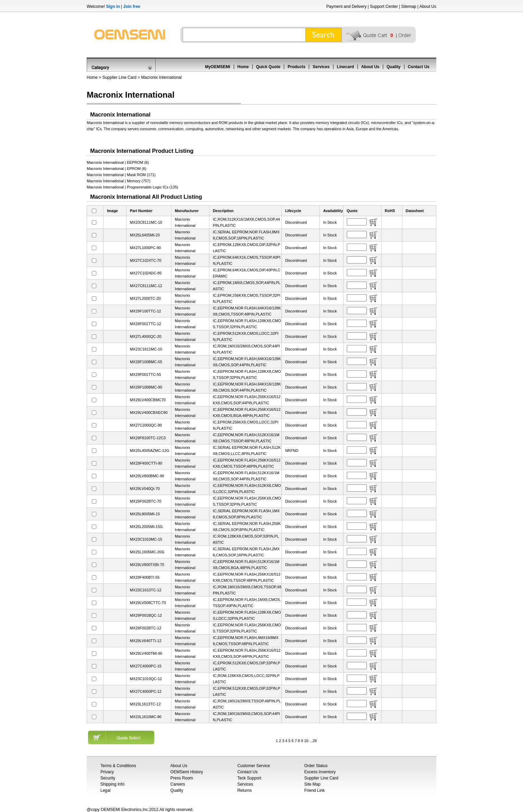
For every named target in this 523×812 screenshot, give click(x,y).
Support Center (384, 7)
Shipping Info (112, 784)
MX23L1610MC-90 (146, 717)
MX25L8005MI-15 (145, 514)
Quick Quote (268, 67)
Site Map (312, 784)
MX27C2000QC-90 (146, 425)
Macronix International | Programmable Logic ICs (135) (132, 187)
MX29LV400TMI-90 (146, 653)
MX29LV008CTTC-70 (148, 603)
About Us (428, 7)
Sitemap (409, 7)
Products (296, 67)
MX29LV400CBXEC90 (149, 413)
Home (243, 67)
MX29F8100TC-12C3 (148, 438)
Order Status (316, 766)
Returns (244, 790)
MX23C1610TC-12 (146, 590)
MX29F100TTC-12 (145, 311)
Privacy (107, 772)
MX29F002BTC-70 (146, 501)
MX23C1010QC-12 (146, 679)
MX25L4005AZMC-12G (150, 451)
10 (306, 741)
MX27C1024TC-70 (146, 260)
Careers (178, 784)
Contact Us (419, 67)
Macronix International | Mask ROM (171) (121, 175)
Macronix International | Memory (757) (119, 181)
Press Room (182, 778)
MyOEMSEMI (217, 67)
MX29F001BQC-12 (146, 615)
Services (321, 67)
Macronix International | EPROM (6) (117, 169)
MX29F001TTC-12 (145, 324)
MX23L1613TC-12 (145, 704)
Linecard (345, 67)
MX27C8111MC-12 (146, 286)
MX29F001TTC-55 (145, 374)
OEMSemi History (187, 772)
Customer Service (253, 766)
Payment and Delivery (346, 7)
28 (315, 741)
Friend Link (314, 790)
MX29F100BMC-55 (146, 362)
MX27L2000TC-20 (145, 298)
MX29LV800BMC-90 (147, 476)
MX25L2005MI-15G (146, 527)
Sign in (113, 7)
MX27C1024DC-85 (146, 273)
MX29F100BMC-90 (146, 387)
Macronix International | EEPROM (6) (118, 162)
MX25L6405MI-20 (145, 235)
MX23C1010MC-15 (146, 539)
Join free (132, 7)
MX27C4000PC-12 (146, 691)
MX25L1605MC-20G (147, 552)
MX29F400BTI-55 (145, 577)
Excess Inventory (320, 772)
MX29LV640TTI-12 (146, 641)
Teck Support (249, 778)
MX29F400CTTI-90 (146, 463)
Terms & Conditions (118, 766)
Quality (394, 67)
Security (108, 778)
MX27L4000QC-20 (146, 336)
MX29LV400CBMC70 (148, 400)
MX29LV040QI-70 (145, 489)
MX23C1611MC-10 (146, 349)
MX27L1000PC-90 (145, 248)
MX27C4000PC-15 (146, 666)
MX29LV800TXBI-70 (147, 565)
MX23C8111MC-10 (146, 222)
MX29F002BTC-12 (146, 628)
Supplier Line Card (119, 77)
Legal (105, 790)
